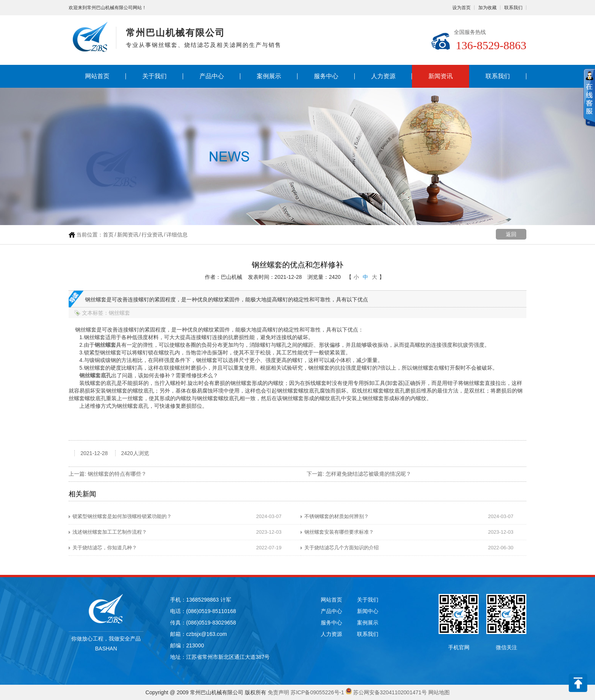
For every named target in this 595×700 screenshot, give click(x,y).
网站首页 (97, 76)
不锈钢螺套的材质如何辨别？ (337, 516)
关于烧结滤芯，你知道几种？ (105, 548)
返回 (511, 234)
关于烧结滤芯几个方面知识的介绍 (342, 548)
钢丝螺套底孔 (95, 375)
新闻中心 (368, 611)
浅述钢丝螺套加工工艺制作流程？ (110, 532)
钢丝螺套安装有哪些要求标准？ (339, 532)
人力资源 (383, 76)
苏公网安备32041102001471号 (390, 692)
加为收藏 (487, 8)
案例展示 (269, 76)
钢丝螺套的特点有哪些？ (117, 474)
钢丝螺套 (105, 345)
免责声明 (278, 692)
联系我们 (513, 8)
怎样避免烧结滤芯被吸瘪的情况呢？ (368, 474)
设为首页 (462, 8)
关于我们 (154, 76)
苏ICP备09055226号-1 (317, 692)
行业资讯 (152, 235)
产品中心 (212, 76)
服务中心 (326, 76)
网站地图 (439, 692)
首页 (108, 235)
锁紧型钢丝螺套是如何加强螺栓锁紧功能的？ (122, 516)
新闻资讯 (441, 76)
